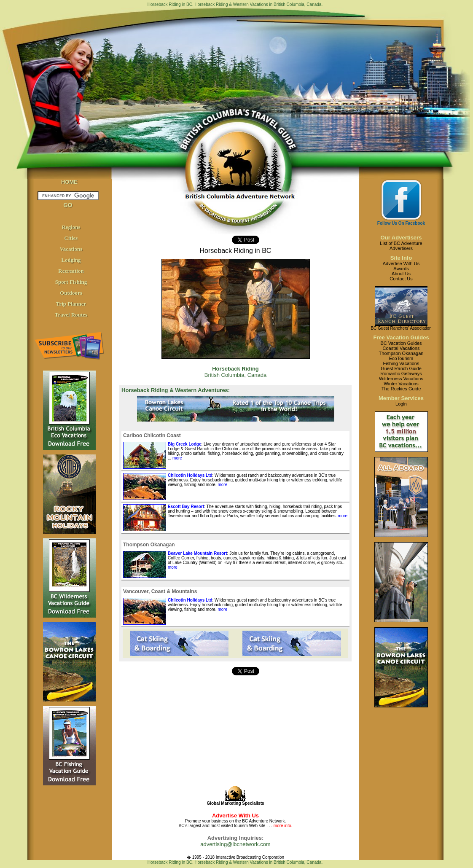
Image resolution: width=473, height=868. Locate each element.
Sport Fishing (71, 282)
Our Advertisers (401, 238)
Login (401, 404)
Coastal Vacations (401, 348)
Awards (401, 269)
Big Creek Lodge (184, 444)
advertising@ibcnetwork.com (235, 844)
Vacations (71, 249)
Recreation (71, 271)
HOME (69, 182)
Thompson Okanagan (401, 353)
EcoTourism (401, 358)
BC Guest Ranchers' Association (401, 328)
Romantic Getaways (401, 374)
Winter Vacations (401, 384)
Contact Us (401, 279)
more (177, 458)
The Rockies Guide (401, 389)
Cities (71, 238)
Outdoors (71, 293)
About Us (401, 274)
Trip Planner (71, 304)
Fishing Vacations (401, 363)
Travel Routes (71, 315)
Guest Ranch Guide (401, 368)
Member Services (401, 398)
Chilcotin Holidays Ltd (190, 475)
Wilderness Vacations (401, 379)
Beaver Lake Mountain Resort (198, 553)
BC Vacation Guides (401, 343)
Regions (71, 227)
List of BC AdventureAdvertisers (401, 246)
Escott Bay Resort (186, 507)
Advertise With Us (401, 263)
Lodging (71, 260)
